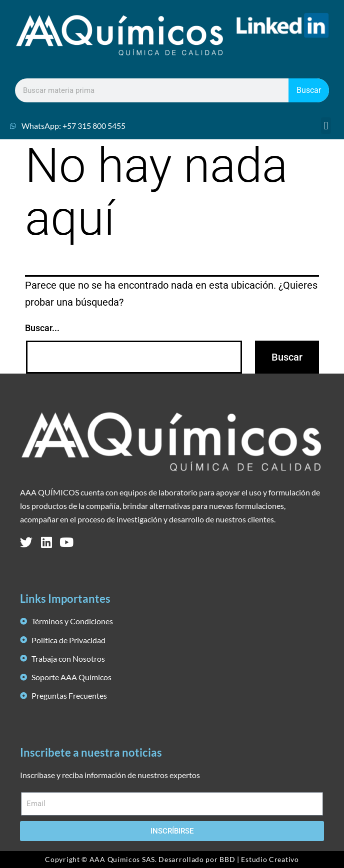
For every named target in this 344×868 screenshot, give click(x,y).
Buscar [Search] (309, 90)
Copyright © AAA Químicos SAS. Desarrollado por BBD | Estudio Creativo (172, 859)
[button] (326, 126)
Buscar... (42, 328)
